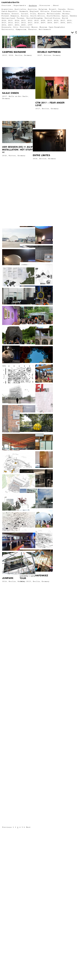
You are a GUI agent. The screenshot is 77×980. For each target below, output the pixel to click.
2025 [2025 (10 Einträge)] (10, 20)
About (56, 5)
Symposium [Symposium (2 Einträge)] (21, 29)
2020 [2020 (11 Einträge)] (43, 20)
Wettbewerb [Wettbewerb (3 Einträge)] (45, 29)
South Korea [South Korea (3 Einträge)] (53, 16)
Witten (37, 143)
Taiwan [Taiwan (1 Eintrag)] (20, 18)
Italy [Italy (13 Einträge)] (33, 14)
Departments (20, 5)
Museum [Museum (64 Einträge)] (43, 27)
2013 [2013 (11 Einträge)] (17, 23)
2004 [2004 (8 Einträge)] (4, 25)
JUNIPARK (8, 578)
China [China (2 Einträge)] (70, 9)
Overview (6, 5)
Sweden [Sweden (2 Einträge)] (73, 16)
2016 (11, 130)
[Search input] (37, 33)
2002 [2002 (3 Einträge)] (17, 25)
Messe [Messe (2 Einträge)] (35, 27)
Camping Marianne (14, 127)
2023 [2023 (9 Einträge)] (23, 20)
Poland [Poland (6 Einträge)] (5, 16)
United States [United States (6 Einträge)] (52, 18)
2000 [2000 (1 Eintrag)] (23, 25)
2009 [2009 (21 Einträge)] (43, 23)
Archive (33, 5)
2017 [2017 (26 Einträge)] (63, 20)
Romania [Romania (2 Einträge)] (15, 16)
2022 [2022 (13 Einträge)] (30, 20)
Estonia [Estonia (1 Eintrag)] (45, 11)
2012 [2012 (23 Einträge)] (23, 23)
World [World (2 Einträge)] (65, 18)
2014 (4, 581)
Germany (46, 143)
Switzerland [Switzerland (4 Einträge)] (8, 18)
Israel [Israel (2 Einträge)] (24, 14)
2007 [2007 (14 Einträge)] (56, 23)
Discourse (45, 5)
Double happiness (38, 139)
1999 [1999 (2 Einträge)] (30, 25)
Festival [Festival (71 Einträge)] (25, 27)
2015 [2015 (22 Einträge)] (4, 23)
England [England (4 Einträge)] (34, 11)
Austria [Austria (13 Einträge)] (32, 9)
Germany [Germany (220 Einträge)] (6, 14)
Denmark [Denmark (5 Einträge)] (24, 11)
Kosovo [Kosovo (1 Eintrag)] (42, 14)
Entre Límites (30, 222)
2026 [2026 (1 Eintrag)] (4, 20)
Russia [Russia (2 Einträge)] (25, 16)
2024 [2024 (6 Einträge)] (17, 20)
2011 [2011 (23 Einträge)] (30, 23)
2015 (4, 130)
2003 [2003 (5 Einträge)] (10, 25)
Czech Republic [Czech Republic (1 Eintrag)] (9, 11)
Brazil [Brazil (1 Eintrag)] (52, 9)
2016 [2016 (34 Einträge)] (69, 20)
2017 (29, 143)
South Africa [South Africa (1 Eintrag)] (37, 16)
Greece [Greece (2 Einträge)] (15, 14)
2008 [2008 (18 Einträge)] (50, 23)
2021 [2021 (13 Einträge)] (36, 20)
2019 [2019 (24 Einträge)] (50, 20)
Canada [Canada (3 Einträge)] (62, 9)
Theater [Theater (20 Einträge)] (32, 29)
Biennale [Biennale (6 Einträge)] (6, 27)
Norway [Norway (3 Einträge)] (66, 14)
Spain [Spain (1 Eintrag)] (65, 16)
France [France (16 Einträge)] (67, 11)
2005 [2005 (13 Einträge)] (69, 23)
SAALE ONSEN (10, 172)
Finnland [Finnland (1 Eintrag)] (56, 11)
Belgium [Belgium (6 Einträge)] (43, 9)
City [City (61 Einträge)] (15, 27)
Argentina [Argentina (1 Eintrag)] (7, 9)
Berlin (19, 130)
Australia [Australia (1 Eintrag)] (20, 9)
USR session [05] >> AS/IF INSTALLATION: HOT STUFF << (18, 217)
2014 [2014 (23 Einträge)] (10, 23)
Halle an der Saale (18, 175)
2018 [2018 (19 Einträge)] (56, 20)
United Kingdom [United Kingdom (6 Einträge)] (34, 18)
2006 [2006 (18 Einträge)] (63, 23)
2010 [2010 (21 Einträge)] (36, 23)
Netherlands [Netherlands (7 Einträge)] (54, 14)
